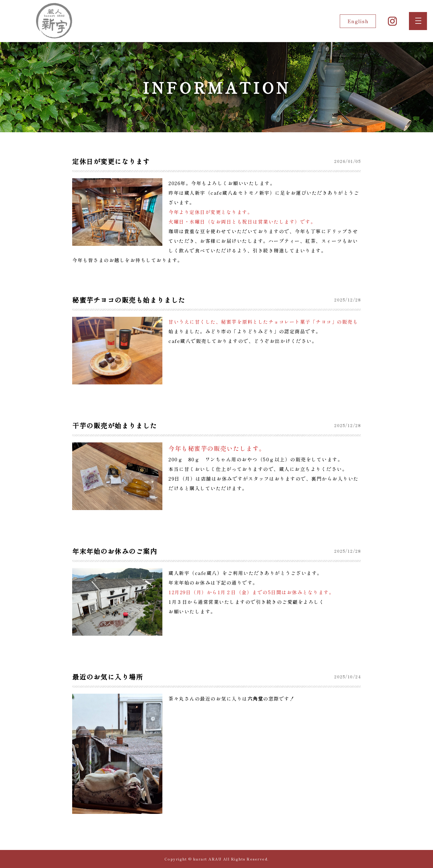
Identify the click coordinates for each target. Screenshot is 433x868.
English (358, 21)
